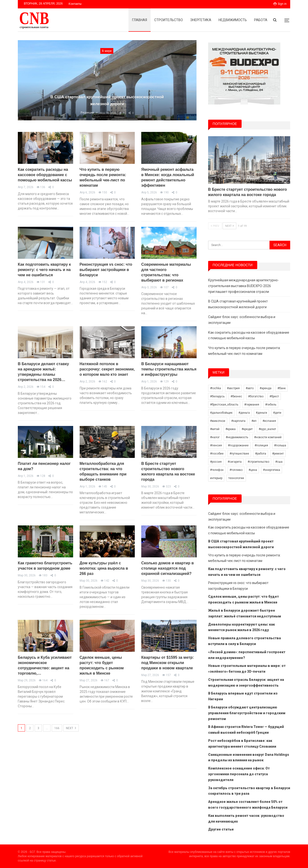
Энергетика (201, 20)
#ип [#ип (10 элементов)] (254, 421)
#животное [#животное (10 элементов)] (218, 421)
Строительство (169, 20)
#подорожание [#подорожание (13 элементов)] (238, 445)
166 (57, 728)
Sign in (280, 4)
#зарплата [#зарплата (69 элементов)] (238, 421)
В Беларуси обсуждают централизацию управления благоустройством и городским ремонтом (247, 713)
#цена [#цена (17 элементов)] (253, 470)
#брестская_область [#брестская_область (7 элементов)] (224, 405)
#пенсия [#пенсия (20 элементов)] (216, 445)
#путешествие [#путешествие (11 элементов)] (239, 454)
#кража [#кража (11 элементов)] (231, 429)
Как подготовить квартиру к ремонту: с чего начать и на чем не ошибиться (44, 270)
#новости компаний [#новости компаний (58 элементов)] (268, 437)
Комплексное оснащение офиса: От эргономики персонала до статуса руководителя (239, 774)
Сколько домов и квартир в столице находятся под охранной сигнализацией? (167, 568)
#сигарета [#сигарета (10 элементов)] (235, 462)
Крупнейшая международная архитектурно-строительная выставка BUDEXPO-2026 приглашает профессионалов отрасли (244, 286)
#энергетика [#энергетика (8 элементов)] (272, 470)
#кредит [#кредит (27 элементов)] (247, 429)
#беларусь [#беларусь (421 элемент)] (217, 396)
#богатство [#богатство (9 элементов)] (256, 396)
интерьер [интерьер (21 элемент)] (216, 478)
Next (187, 76)
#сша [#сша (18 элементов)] (279, 462)
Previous (27, 76)
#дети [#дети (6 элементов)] (277, 413)
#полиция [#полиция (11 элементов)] (261, 445)
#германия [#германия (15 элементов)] (252, 405)
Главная (140, 20)
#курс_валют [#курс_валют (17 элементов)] (267, 429)
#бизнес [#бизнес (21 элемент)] (236, 396)
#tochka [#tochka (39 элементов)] (215, 388)
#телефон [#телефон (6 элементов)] (217, 470)
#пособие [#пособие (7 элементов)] (217, 454)
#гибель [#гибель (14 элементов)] (271, 405)
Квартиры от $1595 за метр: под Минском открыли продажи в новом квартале (168, 663)
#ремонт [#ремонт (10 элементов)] (278, 454)
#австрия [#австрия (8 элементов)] (233, 388)
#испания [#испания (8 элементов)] (269, 421)
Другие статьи (221, 829)
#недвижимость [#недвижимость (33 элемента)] (237, 437)
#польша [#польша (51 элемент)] (280, 445)
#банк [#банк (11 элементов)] (282, 388)
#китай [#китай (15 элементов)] (215, 429)
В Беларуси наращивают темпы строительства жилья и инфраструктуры (169, 369)
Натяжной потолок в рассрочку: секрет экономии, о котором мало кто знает (107, 369)
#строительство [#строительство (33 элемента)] (258, 462)
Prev (215, 226)
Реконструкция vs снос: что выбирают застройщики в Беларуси (106, 270)
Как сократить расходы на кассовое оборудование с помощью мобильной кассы (45, 175)
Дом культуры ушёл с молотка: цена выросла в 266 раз (104, 568)
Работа (261, 20)
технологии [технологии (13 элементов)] (236, 478)
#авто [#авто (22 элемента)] (250, 388)
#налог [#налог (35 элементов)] (215, 437)
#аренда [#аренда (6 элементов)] (266, 388)
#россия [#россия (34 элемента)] (216, 462)
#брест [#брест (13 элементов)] (274, 396)
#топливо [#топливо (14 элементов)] (236, 470)
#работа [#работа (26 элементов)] (261, 454)
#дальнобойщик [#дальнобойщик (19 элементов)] (221, 413)
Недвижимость (233, 20)
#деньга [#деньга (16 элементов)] (244, 413)
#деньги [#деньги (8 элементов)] (261, 413)
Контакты (75, 4)
